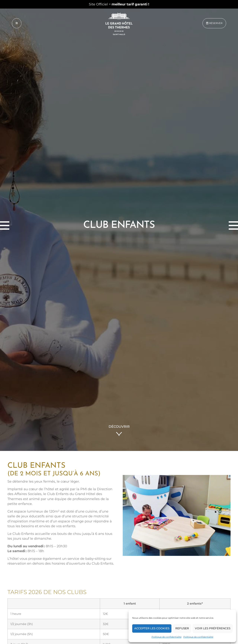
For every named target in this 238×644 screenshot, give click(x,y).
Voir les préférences (213, 628)
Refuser (182, 628)
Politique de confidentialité (167, 637)
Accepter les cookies (152, 628)
